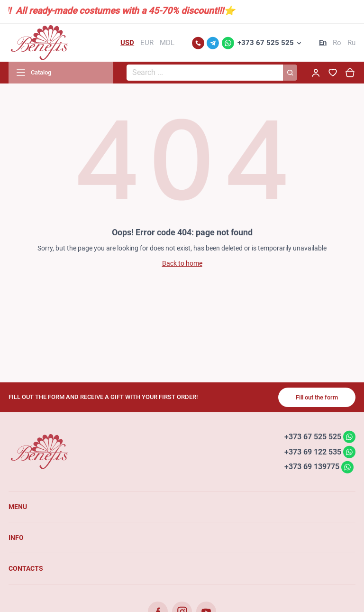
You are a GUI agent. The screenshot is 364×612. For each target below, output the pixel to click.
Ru (351, 43)
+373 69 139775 (312, 467)
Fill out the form (317, 397)
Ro (337, 43)
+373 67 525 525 (266, 43)
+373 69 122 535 (313, 451)
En (323, 43)
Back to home (182, 263)
